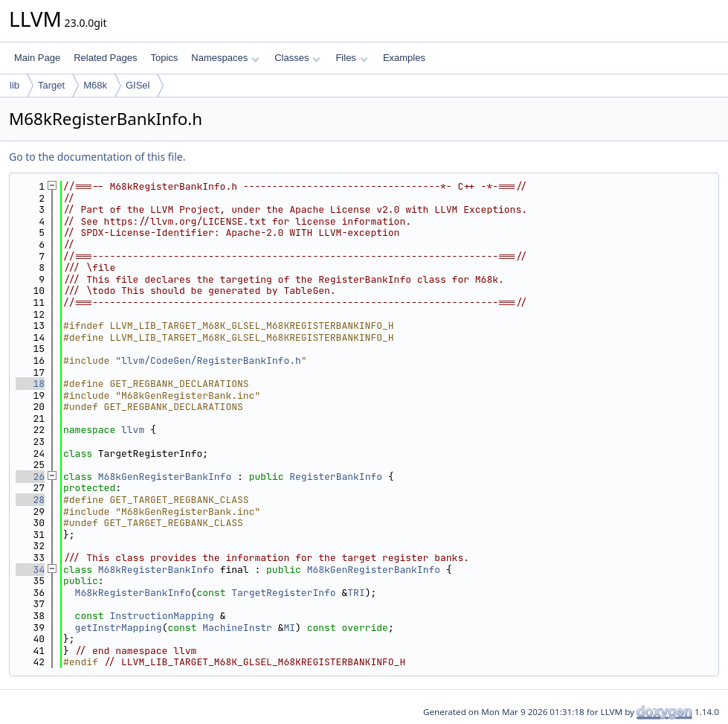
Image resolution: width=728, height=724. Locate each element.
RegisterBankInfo (336, 477)
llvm (133, 430)
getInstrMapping (119, 628)
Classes (297, 58)
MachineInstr (237, 628)
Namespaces (225, 58)
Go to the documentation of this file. (97, 157)
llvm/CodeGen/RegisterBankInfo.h (211, 361)
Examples (404, 58)
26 (30, 477)
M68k (95, 85)
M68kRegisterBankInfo (156, 570)
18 (30, 384)
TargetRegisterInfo (283, 593)
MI (289, 628)
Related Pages (105, 58)
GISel (138, 85)
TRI (356, 593)
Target (51, 85)
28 (30, 500)
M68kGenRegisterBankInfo (165, 477)
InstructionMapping (161, 616)
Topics (164, 58)
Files (351, 58)
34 (30, 570)
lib (15, 85)
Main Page (37, 58)
